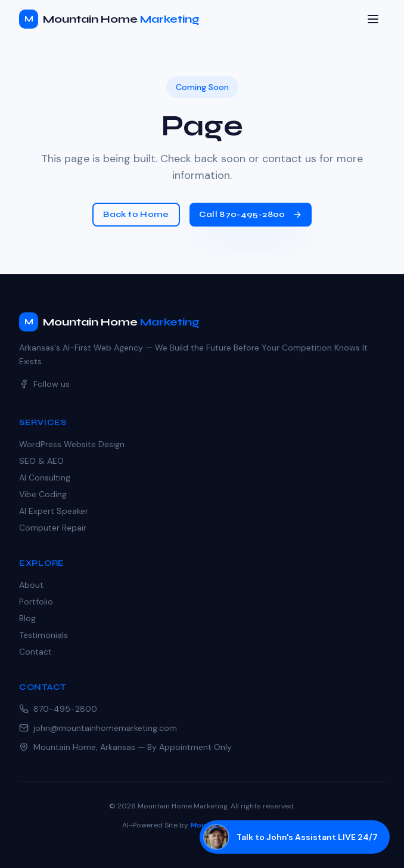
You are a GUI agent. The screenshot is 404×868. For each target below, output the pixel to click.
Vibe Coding (43, 494)
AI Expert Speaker (54, 511)
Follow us (44, 384)
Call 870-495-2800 (251, 214)
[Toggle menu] (373, 19)
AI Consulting (45, 478)
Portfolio (36, 602)
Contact (35, 652)
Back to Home (136, 214)
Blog (27, 618)
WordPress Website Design (72, 444)
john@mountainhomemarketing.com (98, 728)
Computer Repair (53, 528)
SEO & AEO (41, 461)
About (31, 585)
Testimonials (43, 635)
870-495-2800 (58, 709)
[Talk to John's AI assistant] (295, 837)
